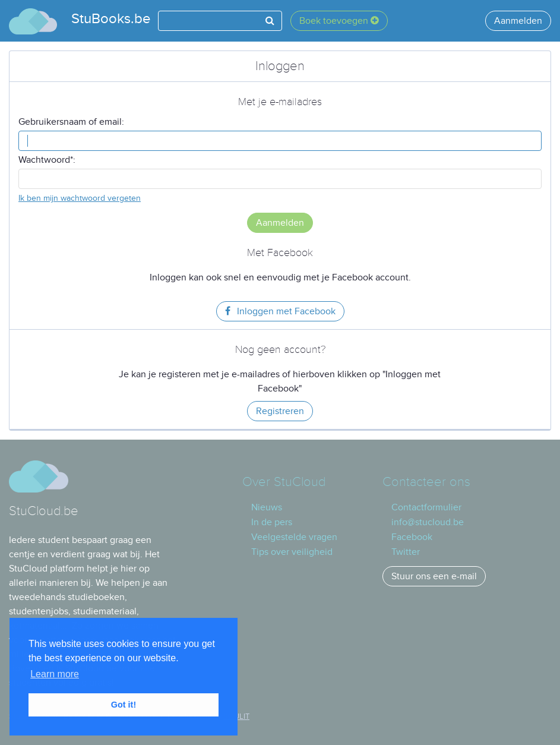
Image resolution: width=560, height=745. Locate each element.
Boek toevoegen (339, 21)
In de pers (272, 522)
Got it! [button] (124, 705)
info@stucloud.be (428, 522)
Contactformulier (426, 507)
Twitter (406, 552)
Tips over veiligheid (292, 552)
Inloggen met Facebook (280, 311)
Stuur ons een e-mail (434, 576)
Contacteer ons (426, 482)
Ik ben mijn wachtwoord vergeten (80, 198)
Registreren (280, 411)
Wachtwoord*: (47, 160)
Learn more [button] (55, 674)
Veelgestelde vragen (294, 537)
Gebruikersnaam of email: (71, 122)
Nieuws (267, 507)
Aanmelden (518, 21)
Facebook (412, 537)
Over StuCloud (284, 482)
